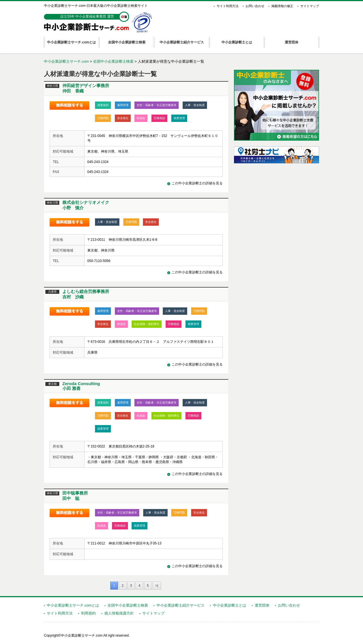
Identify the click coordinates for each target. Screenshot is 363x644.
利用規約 (88, 613)
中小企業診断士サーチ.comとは (73, 605)
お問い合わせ (255, 6)
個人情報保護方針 (119, 613)
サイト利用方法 (228, 6)
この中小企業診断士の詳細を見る (197, 183)
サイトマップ (310, 6)
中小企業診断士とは (230, 605)
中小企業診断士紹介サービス (181, 605)
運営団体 (262, 605)
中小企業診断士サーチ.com (66, 61)
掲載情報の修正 (282, 6)
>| (157, 586)
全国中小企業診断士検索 (113, 61)
